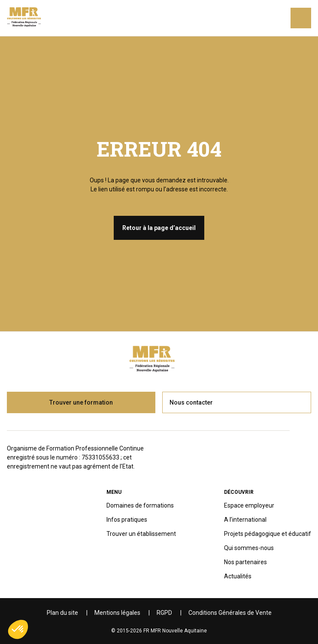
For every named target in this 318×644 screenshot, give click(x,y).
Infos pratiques (127, 520)
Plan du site (62, 613)
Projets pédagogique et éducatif (268, 534)
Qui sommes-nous (249, 548)
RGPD (164, 613)
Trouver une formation (81, 402)
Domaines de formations (140, 505)
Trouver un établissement (141, 534)
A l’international (245, 520)
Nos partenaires (245, 562)
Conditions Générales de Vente (230, 613)
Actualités (238, 576)
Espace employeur (249, 505)
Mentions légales (117, 613)
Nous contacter (191, 402)
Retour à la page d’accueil (159, 228)
